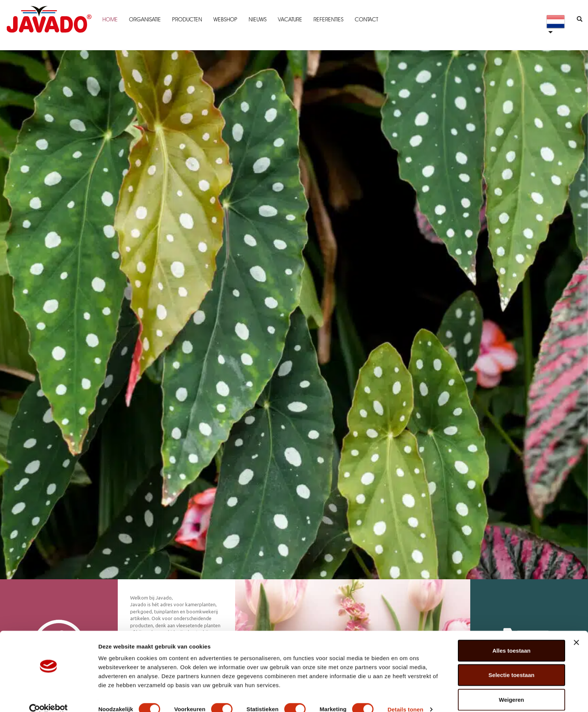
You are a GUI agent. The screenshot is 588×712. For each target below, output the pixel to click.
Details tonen (405, 697)
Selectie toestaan (512, 663)
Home (109, 19)
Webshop (225, 19)
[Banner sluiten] (576, 630)
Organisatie (144, 19)
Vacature (289, 19)
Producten (186, 19)
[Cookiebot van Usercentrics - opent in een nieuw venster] (49, 697)
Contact (366, 19)
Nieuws (257, 19)
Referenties (328, 19)
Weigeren (511, 687)
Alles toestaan (511, 638)
